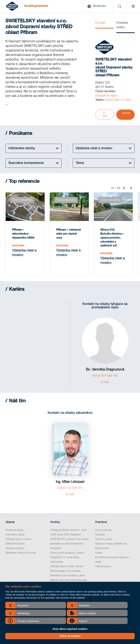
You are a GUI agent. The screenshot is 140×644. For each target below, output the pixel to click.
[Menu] (133, 6)
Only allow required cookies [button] (70, 629)
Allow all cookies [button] (70, 636)
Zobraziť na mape (106, 96)
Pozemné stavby (14, 530)
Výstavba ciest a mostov (19, 539)
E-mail (105, 115)
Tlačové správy (103, 566)
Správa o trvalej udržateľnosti (111, 544)
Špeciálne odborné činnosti (21, 553)
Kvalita (99, 553)
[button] (36, 605)
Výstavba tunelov (15, 548)
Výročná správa (103, 539)
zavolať (126, 113)
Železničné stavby (15, 544)
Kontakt (100, 23)
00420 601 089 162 (105, 376)
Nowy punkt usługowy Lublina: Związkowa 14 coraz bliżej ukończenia (67, 557)
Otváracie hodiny (122, 25)
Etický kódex (102, 548)
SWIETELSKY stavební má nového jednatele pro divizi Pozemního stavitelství (69, 544)
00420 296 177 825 (118, 100)
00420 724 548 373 (70, 488)
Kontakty (100, 535)
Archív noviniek (103, 530)
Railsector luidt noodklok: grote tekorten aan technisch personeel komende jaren (69, 580)
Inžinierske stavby (15, 535)
